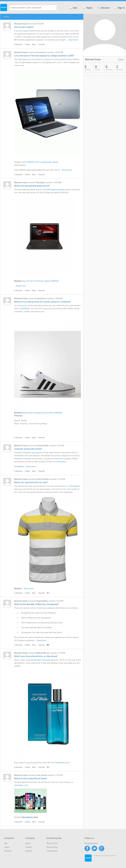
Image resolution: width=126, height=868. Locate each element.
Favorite (41, 44)
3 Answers (18, 822)
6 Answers (18, 290)
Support (29, 851)
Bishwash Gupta (21, 24)
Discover (103, 8)
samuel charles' (43, 446)
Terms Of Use (52, 843)
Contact (29, 847)
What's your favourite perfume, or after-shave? (36, 656)
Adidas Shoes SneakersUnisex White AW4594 (42, 413)
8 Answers (18, 44)
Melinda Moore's (43, 653)
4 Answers (18, 175)
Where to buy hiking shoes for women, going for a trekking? (42, 302)
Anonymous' (42, 52)
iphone (30, 817)
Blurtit (4, 7)
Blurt (34, 44)
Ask (73, 8)
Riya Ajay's (41, 183)
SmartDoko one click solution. (27, 456)
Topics (87, 8)
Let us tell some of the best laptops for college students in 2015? (44, 56)
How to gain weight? (24, 27)
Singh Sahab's (42, 601)
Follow (27, 44)
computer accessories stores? (28, 449)
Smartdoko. (61, 462)
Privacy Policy (52, 847)
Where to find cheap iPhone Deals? (31, 779)
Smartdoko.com (62, 763)
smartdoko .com (21, 785)
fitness (32, 31)
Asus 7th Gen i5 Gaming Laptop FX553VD (40, 281)
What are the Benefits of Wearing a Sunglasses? (36, 604)
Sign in (119, 8)
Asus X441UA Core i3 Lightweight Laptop (40, 162)
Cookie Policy (52, 851)
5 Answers (18, 471)
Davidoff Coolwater (42, 660)
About (28, 843)
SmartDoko (25, 309)
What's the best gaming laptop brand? (32, 186)
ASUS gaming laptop (56, 190)
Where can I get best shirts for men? (31, 482)
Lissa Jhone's (42, 775)
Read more (73, 40)
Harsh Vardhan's (43, 479)
